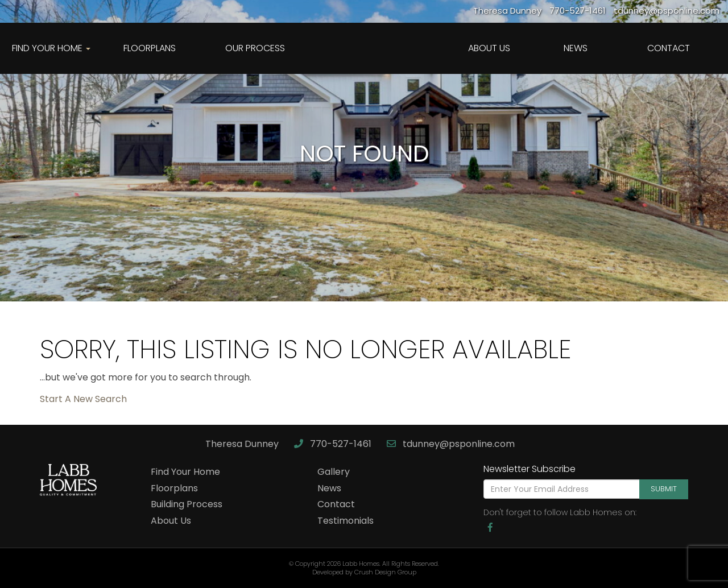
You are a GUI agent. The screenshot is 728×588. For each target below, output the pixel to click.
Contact (669, 48)
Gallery (334, 472)
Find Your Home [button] (51, 48)
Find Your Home (185, 472)
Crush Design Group (385, 572)
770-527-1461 (334, 444)
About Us (489, 48)
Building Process (187, 504)
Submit (664, 489)
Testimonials (346, 521)
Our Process (255, 48)
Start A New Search (83, 399)
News (576, 48)
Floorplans (150, 48)
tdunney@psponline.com (451, 444)
